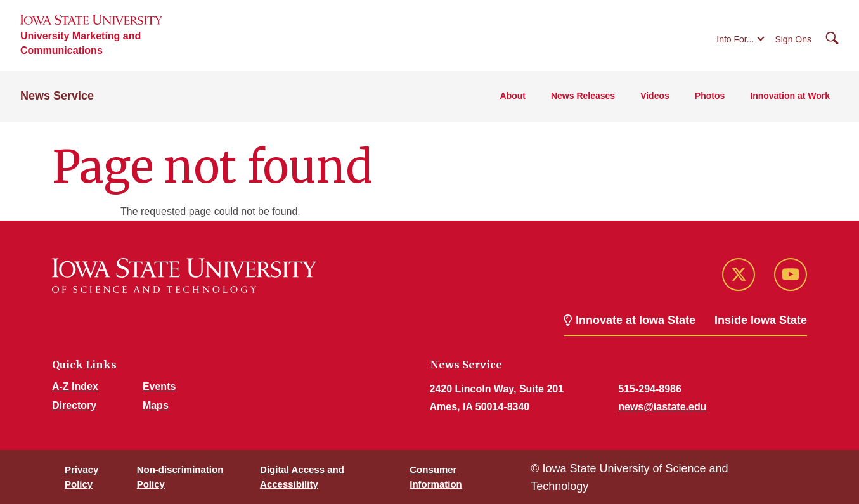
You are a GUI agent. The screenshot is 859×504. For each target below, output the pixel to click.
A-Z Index (75, 386)
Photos (710, 96)
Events (159, 386)
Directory (74, 405)
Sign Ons (793, 39)
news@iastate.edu (662, 407)
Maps (156, 405)
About (513, 96)
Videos (655, 96)
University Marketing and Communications (81, 43)
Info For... (735, 39)
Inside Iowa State (761, 320)
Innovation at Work (790, 96)
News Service (57, 96)
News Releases (583, 96)
